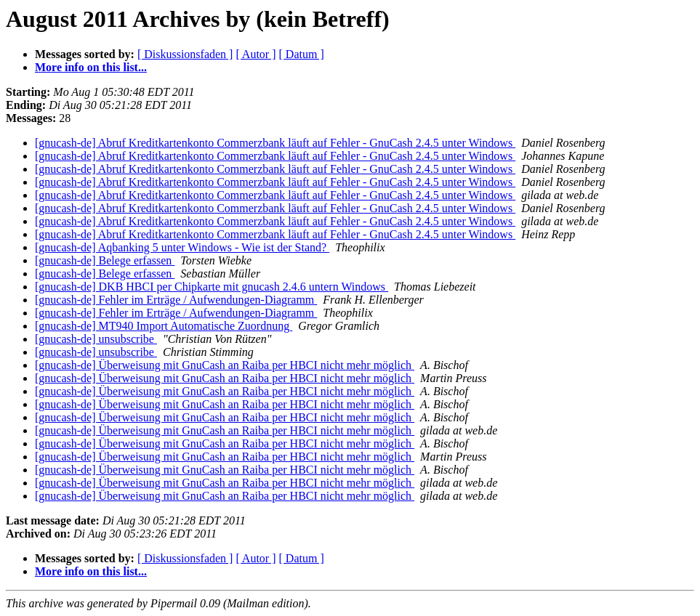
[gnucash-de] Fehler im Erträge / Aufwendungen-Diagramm (176, 300)
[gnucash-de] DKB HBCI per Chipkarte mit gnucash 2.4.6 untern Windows (212, 287)
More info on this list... (91, 67)
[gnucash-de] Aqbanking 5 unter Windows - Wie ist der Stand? (182, 247)
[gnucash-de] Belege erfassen (105, 260)
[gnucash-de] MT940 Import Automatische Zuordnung (164, 326)
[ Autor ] (256, 54)
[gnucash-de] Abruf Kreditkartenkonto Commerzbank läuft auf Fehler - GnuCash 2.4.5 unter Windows (275, 143)
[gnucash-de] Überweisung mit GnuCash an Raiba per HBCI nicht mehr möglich (225, 365)
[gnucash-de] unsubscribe (96, 339)
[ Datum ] (302, 54)
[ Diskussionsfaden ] (185, 54)
